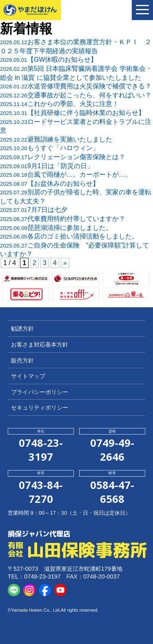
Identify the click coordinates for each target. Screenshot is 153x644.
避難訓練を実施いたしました (56, 139)
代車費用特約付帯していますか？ (63, 219)
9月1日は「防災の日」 (47, 166)
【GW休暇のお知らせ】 (49, 60)
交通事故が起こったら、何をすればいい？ (76, 95)
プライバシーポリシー (40, 392)
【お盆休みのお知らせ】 (50, 184)
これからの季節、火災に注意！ (59, 104)
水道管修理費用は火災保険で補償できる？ (76, 86)
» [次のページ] (65, 263)
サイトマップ (28, 376)
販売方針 (22, 360)
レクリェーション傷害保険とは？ (63, 157)
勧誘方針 (22, 329)
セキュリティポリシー (40, 408)
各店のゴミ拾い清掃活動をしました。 (69, 236)
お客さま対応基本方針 (40, 345)
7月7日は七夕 (34, 210)
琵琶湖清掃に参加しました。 (56, 228)
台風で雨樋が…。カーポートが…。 (66, 175)
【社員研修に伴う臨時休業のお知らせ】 (72, 113)
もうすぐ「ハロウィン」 (50, 148)
